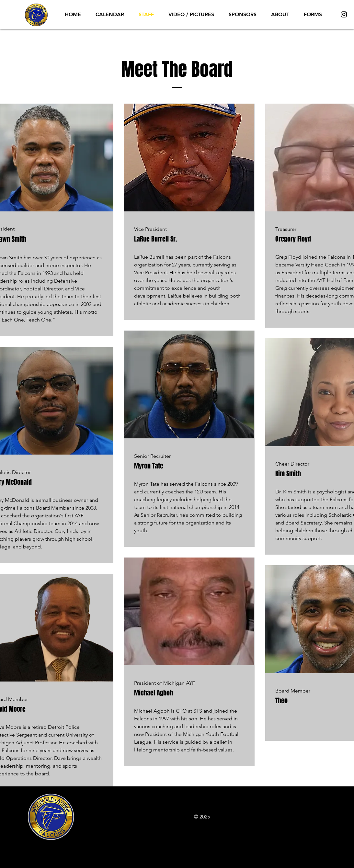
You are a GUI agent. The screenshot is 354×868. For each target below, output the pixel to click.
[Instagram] (344, 14)
